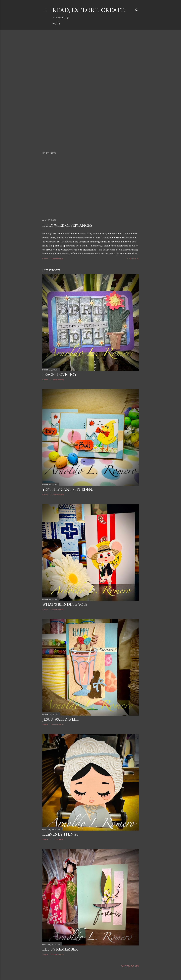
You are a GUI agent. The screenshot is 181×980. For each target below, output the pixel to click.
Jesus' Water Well (60, 719)
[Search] (137, 9)
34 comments (57, 724)
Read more (132, 259)
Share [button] (45, 259)
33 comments (57, 380)
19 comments (57, 259)
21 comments (57, 839)
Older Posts (130, 966)
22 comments (57, 609)
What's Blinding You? (65, 604)
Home (56, 24)
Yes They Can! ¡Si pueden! (68, 489)
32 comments (57, 954)
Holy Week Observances (67, 225)
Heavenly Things (60, 834)
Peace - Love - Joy (59, 374)
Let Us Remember (60, 949)
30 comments (57, 495)
